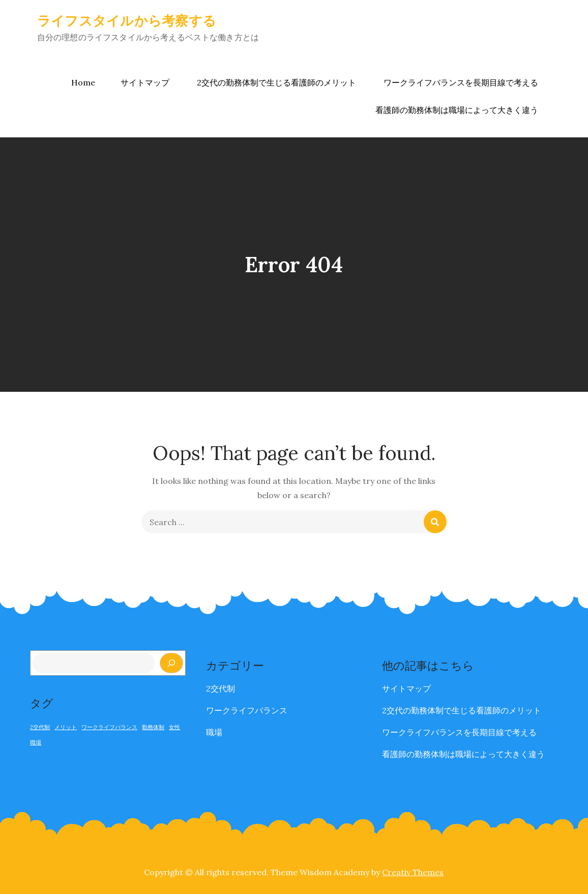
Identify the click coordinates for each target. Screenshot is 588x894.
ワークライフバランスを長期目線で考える (461, 82)
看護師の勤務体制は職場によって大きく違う (457, 110)
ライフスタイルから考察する (127, 21)
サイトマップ (145, 82)
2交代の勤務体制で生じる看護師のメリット (276, 82)
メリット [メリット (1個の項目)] (66, 727)
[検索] (171, 663)
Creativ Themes (413, 872)
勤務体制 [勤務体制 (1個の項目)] (153, 727)
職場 (214, 732)
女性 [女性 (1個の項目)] (174, 727)
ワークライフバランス (247, 710)
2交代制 (220, 688)
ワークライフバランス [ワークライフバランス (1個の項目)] (109, 727)
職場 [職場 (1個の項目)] (36, 742)
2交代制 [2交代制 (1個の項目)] (40, 727)
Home (83, 82)
